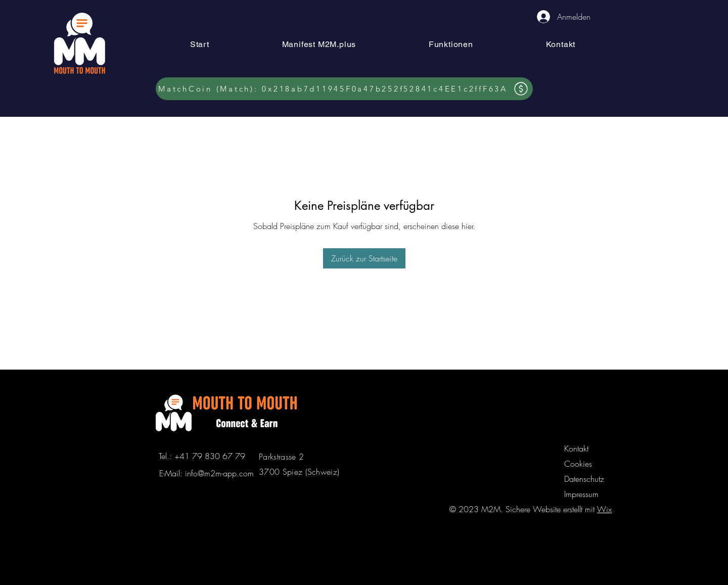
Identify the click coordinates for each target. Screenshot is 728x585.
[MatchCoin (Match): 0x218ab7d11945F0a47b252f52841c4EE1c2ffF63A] (344, 89)
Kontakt (576, 448)
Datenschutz (584, 479)
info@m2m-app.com (219, 473)
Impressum (581, 494)
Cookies (578, 464)
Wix (604, 509)
